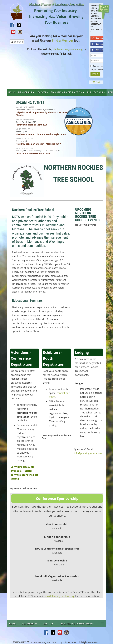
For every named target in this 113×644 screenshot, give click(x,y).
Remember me (100, 66)
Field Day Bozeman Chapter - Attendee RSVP (38, 144)
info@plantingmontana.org (89, 453)
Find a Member (62, 40)
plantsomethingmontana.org (68, 49)
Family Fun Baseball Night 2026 (32, 125)
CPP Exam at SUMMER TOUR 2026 (33, 153)
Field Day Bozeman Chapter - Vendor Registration (41, 134)
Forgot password (98, 69)
